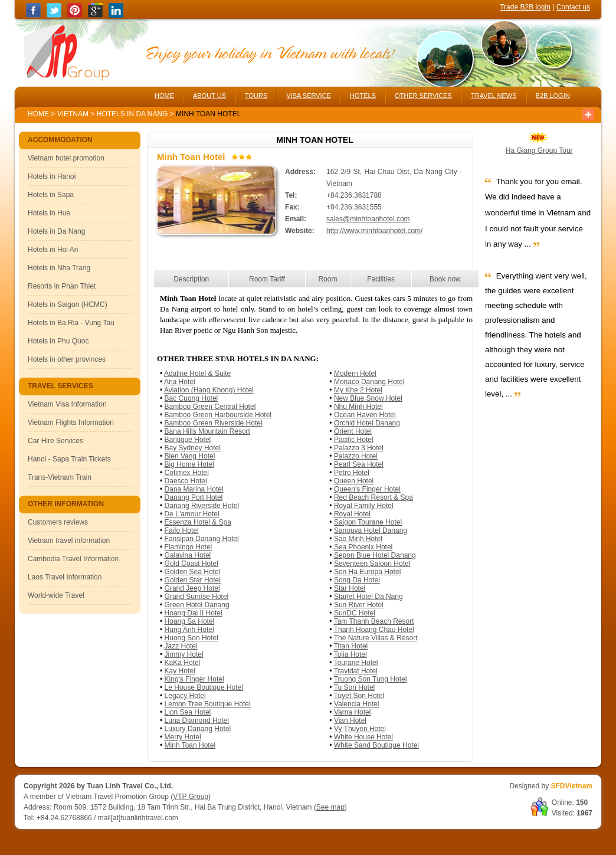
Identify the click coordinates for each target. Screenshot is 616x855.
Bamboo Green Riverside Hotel (214, 423)
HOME (164, 96)
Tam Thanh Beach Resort (374, 621)
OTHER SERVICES (423, 96)
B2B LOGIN (553, 96)
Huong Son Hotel (191, 638)
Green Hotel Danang (197, 605)
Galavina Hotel (188, 555)
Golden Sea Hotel (193, 572)
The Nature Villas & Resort (376, 638)
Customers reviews (58, 522)
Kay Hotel (180, 671)
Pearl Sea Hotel (359, 464)
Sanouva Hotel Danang (371, 530)
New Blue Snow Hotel (368, 398)
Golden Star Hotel (193, 580)
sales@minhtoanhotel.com (368, 219)
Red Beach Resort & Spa (373, 497)
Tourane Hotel (356, 663)
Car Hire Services (55, 441)
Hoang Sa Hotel (190, 621)
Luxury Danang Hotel (198, 729)
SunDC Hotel (355, 613)
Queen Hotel (354, 481)
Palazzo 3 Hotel (359, 448)
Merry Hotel (183, 737)
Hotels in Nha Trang (59, 268)
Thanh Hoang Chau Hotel (374, 630)
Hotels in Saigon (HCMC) (68, 304)
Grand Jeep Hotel (192, 588)
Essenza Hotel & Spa (198, 522)
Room (327, 279)
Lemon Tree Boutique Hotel (208, 704)
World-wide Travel (56, 595)
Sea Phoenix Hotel (363, 547)
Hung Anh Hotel (189, 630)
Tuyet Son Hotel (359, 696)
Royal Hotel (352, 514)
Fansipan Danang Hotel (202, 539)
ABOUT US (209, 96)
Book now (445, 279)
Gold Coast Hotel (191, 564)
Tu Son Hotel (355, 687)
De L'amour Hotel (192, 514)
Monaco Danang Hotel (369, 382)
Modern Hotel (355, 374)
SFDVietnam (572, 786)
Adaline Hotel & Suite (197, 374)
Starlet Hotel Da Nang (368, 597)
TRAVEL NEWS (494, 96)
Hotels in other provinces (67, 359)
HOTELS (363, 96)
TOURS (256, 96)
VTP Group (191, 797)
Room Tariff (267, 279)
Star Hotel (350, 588)
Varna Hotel (352, 712)
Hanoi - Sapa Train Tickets (69, 459)
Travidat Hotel (356, 671)
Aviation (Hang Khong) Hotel (209, 390)
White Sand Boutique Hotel (376, 745)
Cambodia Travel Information (73, 559)
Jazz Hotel (181, 646)
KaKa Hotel (183, 663)
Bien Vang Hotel (190, 456)
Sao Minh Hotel (358, 539)
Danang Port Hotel (194, 497)
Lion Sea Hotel (188, 712)
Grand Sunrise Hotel (197, 597)
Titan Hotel (351, 646)
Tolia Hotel (350, 654)
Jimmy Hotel (184, 654)
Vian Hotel (350, 720)
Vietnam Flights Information (71, 422)
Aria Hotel (180, 382)
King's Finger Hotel (194, 679)
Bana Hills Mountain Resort (207, 431)
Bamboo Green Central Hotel (210, 407)
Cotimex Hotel (187, 473)
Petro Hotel (352, 473)
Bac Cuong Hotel (191, 398)
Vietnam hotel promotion (66, 158)
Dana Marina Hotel (194, 489)
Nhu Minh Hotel (358, 407)
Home (38, 114)
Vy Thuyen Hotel (360, 729)
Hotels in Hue (49, 213)
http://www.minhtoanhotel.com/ (374, 231)
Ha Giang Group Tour (539, 150)
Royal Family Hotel (364, 506)
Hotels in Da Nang (133, 114)
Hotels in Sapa (51, 195)
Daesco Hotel (186, 481)
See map (330, 807)
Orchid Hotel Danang (367, 423)
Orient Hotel (353, 431)
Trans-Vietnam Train (60, 477)
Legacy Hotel (185, 696)
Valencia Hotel (357, 704)
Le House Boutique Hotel (204, 687)
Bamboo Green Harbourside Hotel (218, 415)
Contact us (573, 7)
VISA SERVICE (309, 96)
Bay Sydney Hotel (193, 448)
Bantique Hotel (188, 440)
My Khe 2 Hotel (358, 390)
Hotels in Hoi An (53, 250)
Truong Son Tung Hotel (371, 679)
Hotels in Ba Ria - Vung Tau (71, 323)
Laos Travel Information (65, 577)
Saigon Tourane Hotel (368, 522)
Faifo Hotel (182, 530)
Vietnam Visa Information (67, 404)
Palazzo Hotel (356, 456)
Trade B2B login (525, 7)
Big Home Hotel (189, 464)
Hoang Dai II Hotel (194, 613)
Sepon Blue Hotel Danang (375, 555)
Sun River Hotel (359, 605)
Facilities (381, 279)
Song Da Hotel (357, 580)
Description (191, 279)
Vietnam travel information (69, 540)
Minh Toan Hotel (190, 745)
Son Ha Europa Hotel (367, 572)
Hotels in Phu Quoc (58, 341)
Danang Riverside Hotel (202, 506)
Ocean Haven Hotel (365, 415)
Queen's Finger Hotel (367, 489)
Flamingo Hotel (189, 547)
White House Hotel (363, 737)
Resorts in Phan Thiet (62, 286)
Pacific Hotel (354, 440)
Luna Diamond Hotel (197, 720)
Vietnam (73, 114)
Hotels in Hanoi (52, 176)
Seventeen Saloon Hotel (372, 564)
